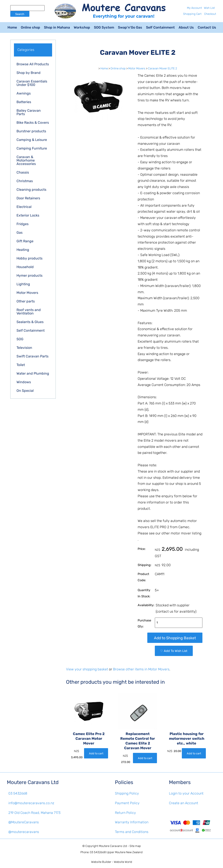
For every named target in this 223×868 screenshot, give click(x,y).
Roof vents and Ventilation (29, 312)
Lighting (23, 284)
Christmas (25, 181)
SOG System (104, 27)
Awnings (24, 93)
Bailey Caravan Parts (29, 112)
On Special (25, 391)
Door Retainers (28, 198)
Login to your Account (186, 793)
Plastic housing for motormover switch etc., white (187, 738)
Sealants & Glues (30, 322)
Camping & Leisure (32, 140)
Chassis (23, 172)
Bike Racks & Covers (33, 123)
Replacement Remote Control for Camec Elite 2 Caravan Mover (138, 741)
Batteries (24, 102)
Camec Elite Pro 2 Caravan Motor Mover (89, 738)
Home (12, 27)
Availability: (146, 605)
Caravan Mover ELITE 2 (162, 68)
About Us (186, 27)
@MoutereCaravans (24, 822)
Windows (24, 382)
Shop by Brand (29, 73)
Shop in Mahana (57, 27)
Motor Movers (27, 293)
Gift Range (25, 241)
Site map (135, 846)
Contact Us (207, 27)
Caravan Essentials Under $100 (32, 83)
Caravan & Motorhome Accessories (26, 160)
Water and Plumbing (33, 373)
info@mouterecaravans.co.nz (31, 803)
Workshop (82, 27)
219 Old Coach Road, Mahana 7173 (34, 813)
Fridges (23, 224)
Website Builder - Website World (112, 862)
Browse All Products (33, 64)
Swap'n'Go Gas (130, 27)
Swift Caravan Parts (32, 356)
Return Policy (125, 813)
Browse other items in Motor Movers (141, 669)
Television (24, 348)
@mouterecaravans (24, 832)
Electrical (24, 207)
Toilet (21, 365)
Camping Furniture (32, 148)
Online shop (30, 27)
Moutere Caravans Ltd (113, 846)
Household (25, 267)
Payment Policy (127, 803)
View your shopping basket (87, 669)
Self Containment (160, 27)
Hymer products (29, 275)
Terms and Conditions (132, 832)
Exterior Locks (28, 215)
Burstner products (31, 131)
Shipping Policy (127, 793)
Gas (20, 233)
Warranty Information (132, 822)
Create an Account (184, 803)
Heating (23, 250)
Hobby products (29, 258)
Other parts (26, 301)
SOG (20, 339)
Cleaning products (31, 190)
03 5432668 (18, 793)
